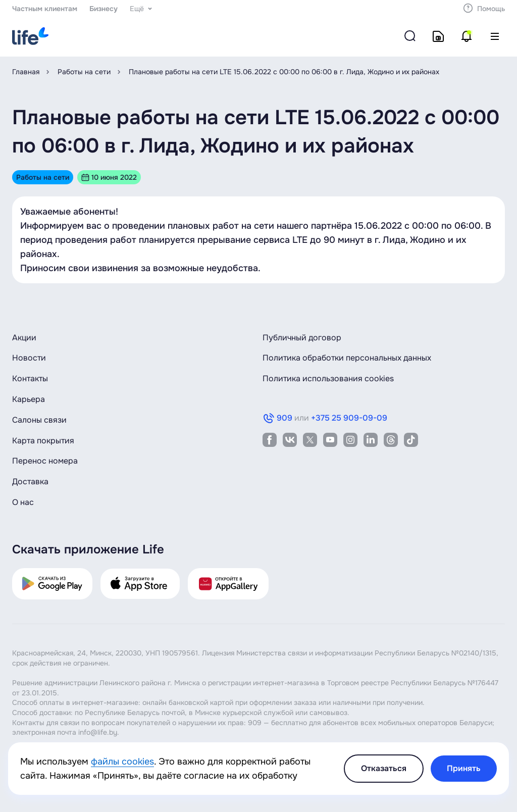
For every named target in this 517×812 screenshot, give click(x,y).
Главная (26, 72)
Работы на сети (84, 72)
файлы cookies (122, 762)
